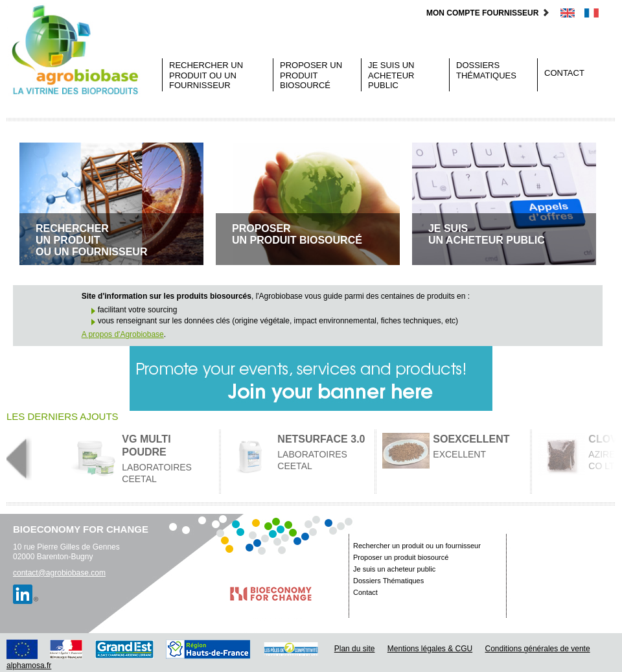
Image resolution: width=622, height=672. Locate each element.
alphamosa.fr (29, 666)
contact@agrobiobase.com (59, 573)
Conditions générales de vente (538, 649)
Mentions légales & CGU (430, 649)
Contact (564, 73)
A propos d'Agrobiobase (123, 334)
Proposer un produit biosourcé (311, 75)
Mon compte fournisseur (488, 13)
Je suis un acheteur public (391, 75)
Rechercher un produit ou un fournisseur (206, 75)
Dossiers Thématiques (486, 70)
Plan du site (355, 649)
